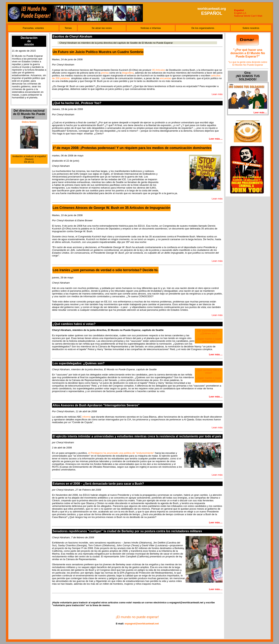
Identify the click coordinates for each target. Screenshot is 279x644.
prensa (105, 73)
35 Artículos (159, 70)
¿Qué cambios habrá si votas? (209, 371)
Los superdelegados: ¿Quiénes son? (209, 332)
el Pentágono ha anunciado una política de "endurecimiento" (121, 453)
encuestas (165, 78)
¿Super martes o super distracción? (209, 340)
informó (86, 417)
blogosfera (128, 73)
